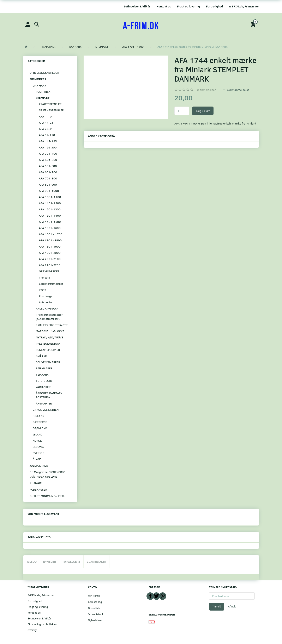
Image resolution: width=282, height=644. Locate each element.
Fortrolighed (214, 6)
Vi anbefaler (96, 562)
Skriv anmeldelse (238, 90)
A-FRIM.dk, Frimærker (244, 6)
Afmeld (232, 606)
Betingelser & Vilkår (137, 6)
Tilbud (32, 562)
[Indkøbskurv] (254, 24)
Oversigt (32, 630)
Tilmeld (217, 606)
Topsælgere (71, 562)
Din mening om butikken (42, 624)
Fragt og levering (188, 6)
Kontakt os (164, 6)
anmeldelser (206, 90)
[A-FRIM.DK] (141, 26)
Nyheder (49, 562)
